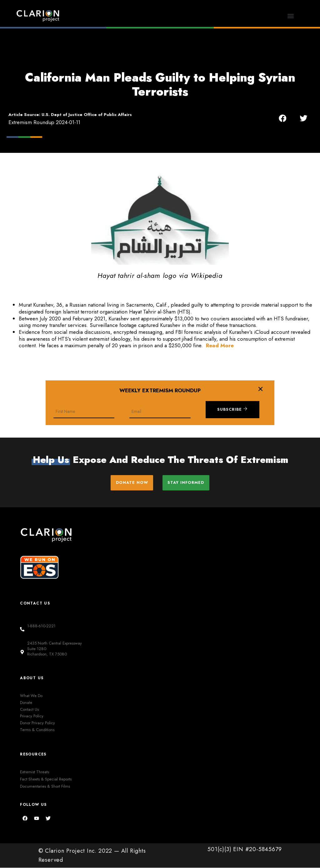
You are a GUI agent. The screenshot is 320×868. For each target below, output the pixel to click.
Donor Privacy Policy (37, 723)
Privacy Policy (32, 717)
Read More (220, 345)
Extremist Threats (35, 773)
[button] (290, 16)
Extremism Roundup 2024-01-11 (44, 122)
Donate (26, 703)
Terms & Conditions (37, 730)
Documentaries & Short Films (45, 787)
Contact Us (29, 710)
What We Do (31, 696)
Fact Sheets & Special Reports (46, 780)
